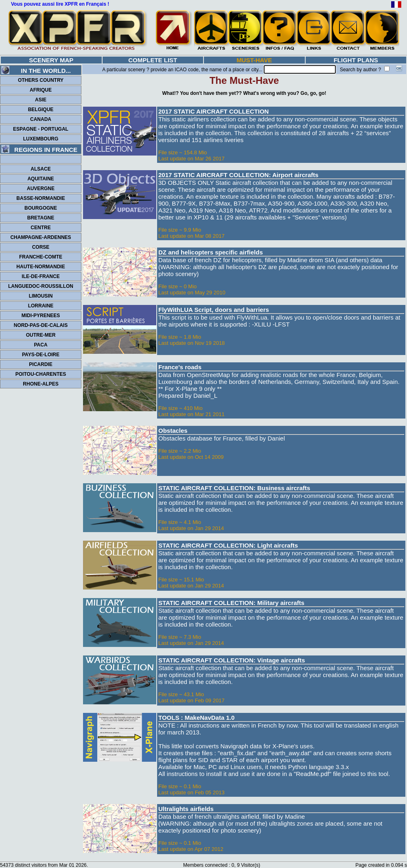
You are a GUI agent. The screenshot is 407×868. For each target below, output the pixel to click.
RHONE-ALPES (40, 384)
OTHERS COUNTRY (41, 80)
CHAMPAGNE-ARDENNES (40, 237)
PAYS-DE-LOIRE (41, 355)
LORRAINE (41, 306)
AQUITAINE (40, 179)
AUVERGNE (41, 189)
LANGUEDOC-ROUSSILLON (41, 286)
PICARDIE (40, 364)
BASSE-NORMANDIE (40, 198)
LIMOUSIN (41, 296)
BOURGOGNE (41, 208)
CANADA (41, 119)
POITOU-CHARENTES (41, 374)
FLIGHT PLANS (356, 60)
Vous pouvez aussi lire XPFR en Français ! (60, 4)
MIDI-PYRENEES (41, 316)
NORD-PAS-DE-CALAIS (41, 325)
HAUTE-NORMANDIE (40, 267)
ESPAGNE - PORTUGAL (41, 129)
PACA (40, 345)
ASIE (41, 100)
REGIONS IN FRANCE (39, 149)
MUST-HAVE (254, 60)
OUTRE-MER (41, 335)
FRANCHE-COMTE (41, 257)
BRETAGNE (41, 218)
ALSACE (40, 169)
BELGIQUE (41, 110)
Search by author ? (360, 70)
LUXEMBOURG (41, 139)
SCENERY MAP (51, 60)
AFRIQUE (41, 90)
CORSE (41, 247)
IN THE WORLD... (36, 70)
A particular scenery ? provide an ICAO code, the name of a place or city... (182, 70)
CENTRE (40, 228)
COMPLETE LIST (153, 60)
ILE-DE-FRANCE (40, 276)
